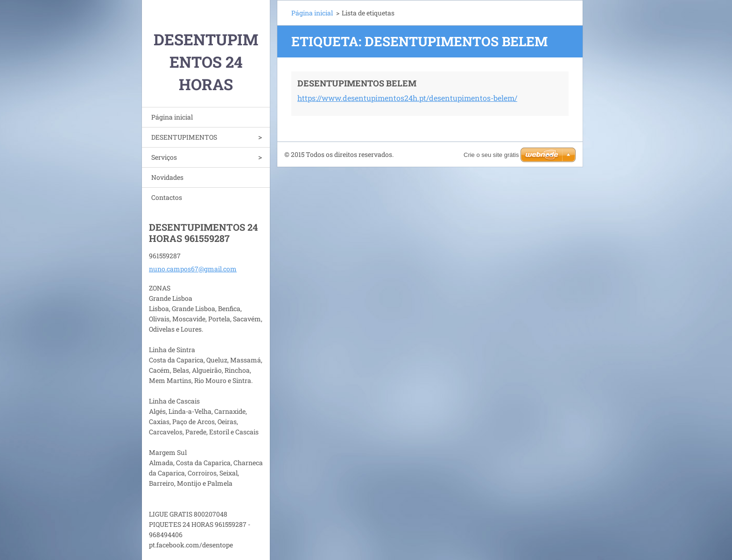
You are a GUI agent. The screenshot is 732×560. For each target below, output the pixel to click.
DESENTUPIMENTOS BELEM (357, 83)
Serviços (164, 157)
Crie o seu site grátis (491, 155)
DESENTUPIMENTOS (184, 137)
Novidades (167, 177)
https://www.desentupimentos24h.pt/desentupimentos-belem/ (407, 98)
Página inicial (172, 117)
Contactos (167, 197)
